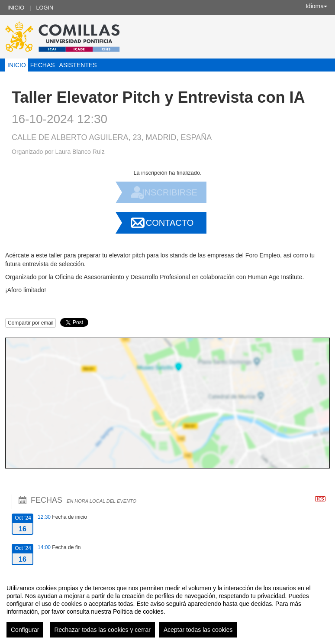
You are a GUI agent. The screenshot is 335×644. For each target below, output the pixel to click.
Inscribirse (170, 192)
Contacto (170, 223)
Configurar (25, 630)
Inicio (16, 8)
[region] (167, 608)
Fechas (43, 65)
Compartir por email (31, 323)
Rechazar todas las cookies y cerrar (102, 630)
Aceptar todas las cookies (198, 630)
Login (45, 8)
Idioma (316, 6)
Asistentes (78, 65)
